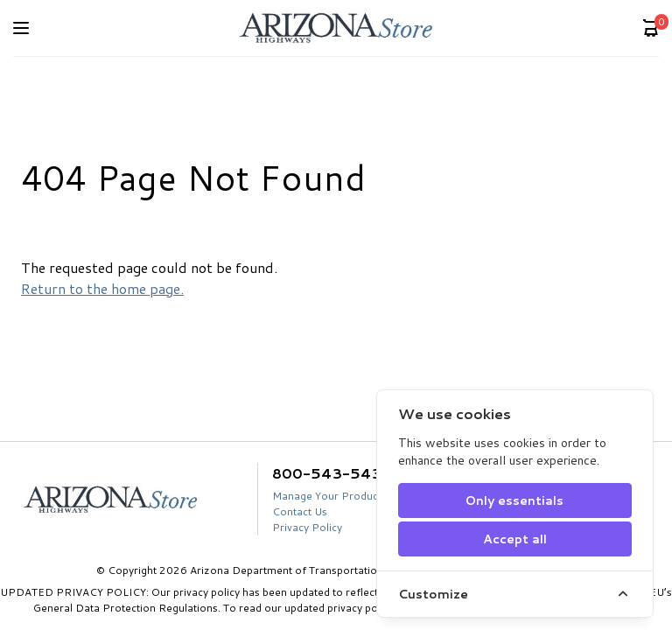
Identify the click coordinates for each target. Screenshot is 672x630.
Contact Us (300, 511)
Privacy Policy (307, 527)
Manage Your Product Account (348, 496)
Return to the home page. (102, 288)
